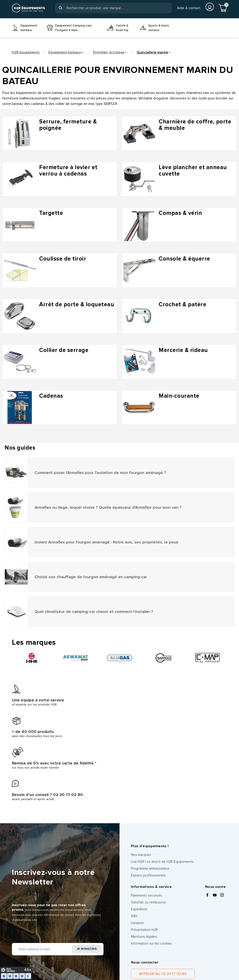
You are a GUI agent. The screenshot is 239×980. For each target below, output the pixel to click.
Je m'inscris (86, 855)
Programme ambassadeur (150, 778)
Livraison (137, 833)
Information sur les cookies (151, 853)
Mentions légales (144, 847)
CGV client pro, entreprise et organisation (50, 963)
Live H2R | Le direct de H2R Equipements (162, 772)
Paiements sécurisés (147, 805)
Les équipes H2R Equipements (110, 963)
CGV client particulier (154, 958)
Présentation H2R (144, 840)
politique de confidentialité (178, 925)
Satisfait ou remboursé (148, 812)
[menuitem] (26, 28)
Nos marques (141, 765)
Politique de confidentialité (64, 958)
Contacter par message (204, 886)
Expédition (139, 819)
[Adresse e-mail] (41, 855)
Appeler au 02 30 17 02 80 (154, 886)
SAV (134, 826)
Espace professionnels (148, 785)
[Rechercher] (114, 8)
